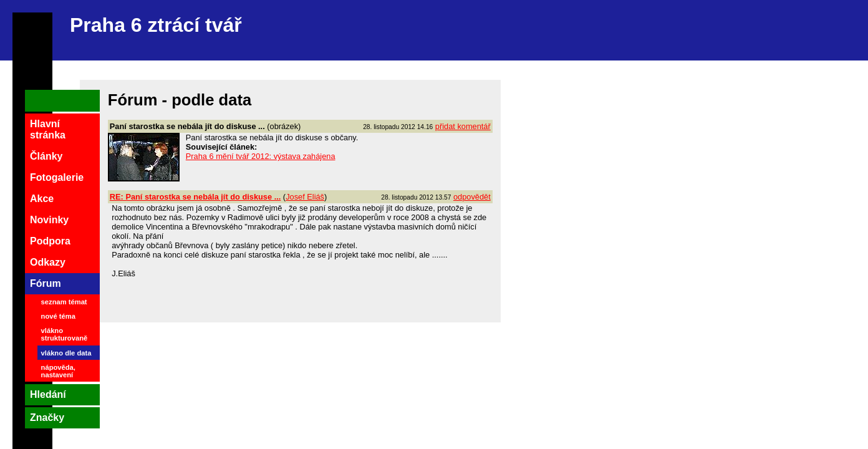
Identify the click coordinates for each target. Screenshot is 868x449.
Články (46, 156)
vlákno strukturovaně (65, 334)
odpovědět (472, 197)
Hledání (48, 394)
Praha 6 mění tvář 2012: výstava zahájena (261, 156)
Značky (47, 418)
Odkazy (48, 262)
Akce (42, 199)
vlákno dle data (66, 353)
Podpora (50, 241)
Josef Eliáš (305, 197)
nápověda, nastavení (58, 371)
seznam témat (64, 302)
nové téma (58, 316)
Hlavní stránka (48, 129)
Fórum (46, 283)
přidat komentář (463, 126)
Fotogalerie (57, 177)
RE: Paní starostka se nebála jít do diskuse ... (195, 197)
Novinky (49, 220)
